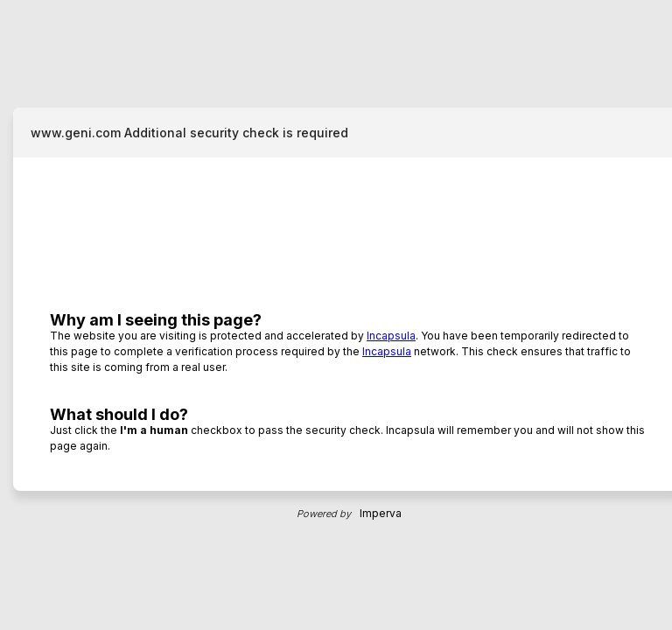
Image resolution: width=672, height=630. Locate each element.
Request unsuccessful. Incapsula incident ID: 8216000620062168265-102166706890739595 (336, 315)
